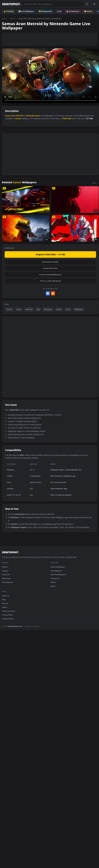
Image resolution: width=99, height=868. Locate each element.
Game (37, 116)
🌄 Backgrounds (45, 11)
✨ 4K (59, 11)
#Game (59, 309)
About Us (6, 596)
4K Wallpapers (56, 571)
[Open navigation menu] (94, 4)
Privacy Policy (7, 615)
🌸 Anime (88, 11)
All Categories (8, 582)
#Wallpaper (79, 309)
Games (12, 19)
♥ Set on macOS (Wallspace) (50, 275)
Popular (5, 571)
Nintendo (30, 116)
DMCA (5, 607)
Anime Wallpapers (58, 567)
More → (95, 183)
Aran (14, 116)
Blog (4, 600)
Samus (8, 116)
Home (4, 19)
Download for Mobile (50, 262)
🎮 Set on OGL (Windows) (50, 281)
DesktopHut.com (15, 626)
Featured (6, 575)
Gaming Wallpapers (58, 575)
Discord (5, 603)
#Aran (19, 309)
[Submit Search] (87, 4)
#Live (68, 309)
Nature (53, 582)
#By (38, 309)
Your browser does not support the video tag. (50, 76)
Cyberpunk (55, 578)
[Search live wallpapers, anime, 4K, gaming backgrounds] (53, 4)
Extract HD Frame (50, 268)
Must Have (6, 578)
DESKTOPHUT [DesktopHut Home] (11, 4)
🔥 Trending (9, 11)
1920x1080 (67, 118)
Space (53, 586)
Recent (5, 567)
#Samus (9, 309)
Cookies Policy (8, 619)
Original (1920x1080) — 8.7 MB (50, 254)
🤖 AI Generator (73, 11)
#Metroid (29, 309)
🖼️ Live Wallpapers (26, 11)
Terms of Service (9, 611)
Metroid (20, 116)
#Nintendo (48, 309)
